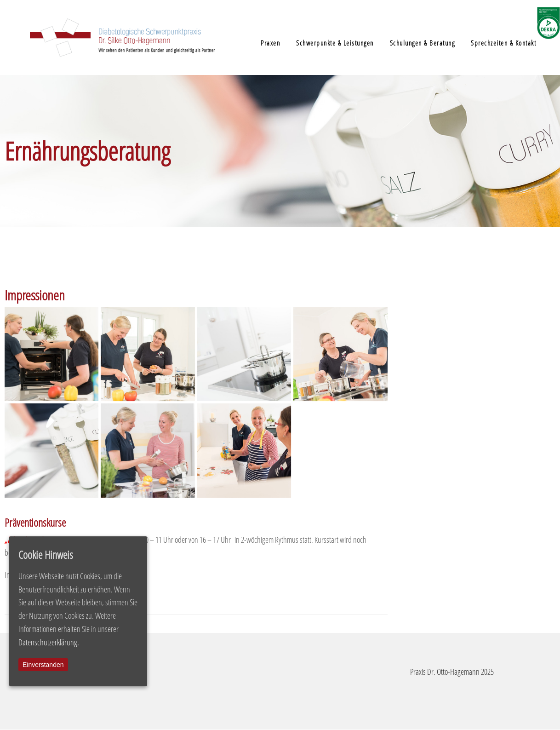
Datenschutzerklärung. (49, 642)
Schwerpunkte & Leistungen (335, 43)
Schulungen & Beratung (423, 43)
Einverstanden (43, 665)
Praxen (270, 43)
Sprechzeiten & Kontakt (503, 43)
